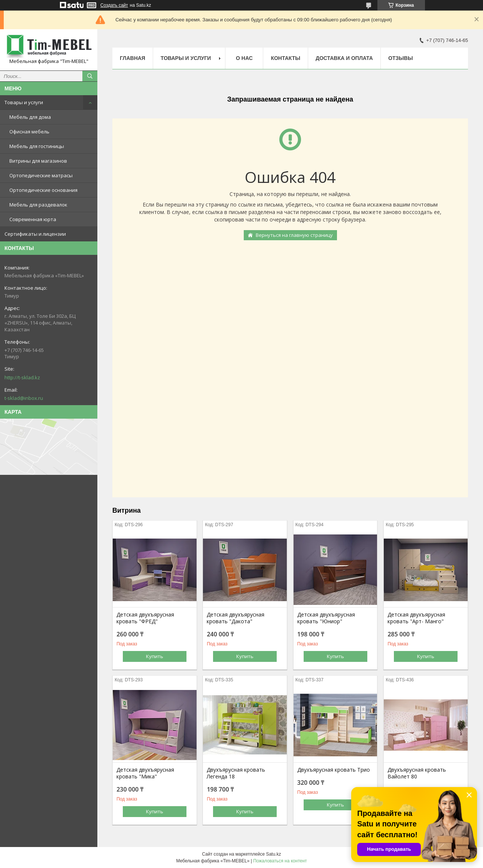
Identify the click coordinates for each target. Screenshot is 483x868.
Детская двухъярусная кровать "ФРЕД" (145, 618)
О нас (244, 58)
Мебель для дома (30, 117)
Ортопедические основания (43, 190)
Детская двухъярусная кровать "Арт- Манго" (416, 618)
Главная (133, 58)
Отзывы (401, 58)
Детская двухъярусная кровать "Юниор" (326, 618)
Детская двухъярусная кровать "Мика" (145, 773)
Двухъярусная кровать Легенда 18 (236, 773)
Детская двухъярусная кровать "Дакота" (236, 618)
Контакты (285, 58)
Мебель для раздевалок (38, 205)
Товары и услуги (24, 102)
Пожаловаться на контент (280, 861)
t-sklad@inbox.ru (24, 398)
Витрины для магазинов (38, 161)
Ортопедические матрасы (41, 175)
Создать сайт (114, 5)
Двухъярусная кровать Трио (334, 770)
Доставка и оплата (344, 58)
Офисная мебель (29, 132)
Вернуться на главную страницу (294, 235)
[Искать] (90, 76)
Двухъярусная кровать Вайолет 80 (417, 773)
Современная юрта (33, 219)
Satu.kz (273, 854)
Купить (155, 656)
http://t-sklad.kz (22, 377)
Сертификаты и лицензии (35, 234)
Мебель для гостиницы (37, 146)
